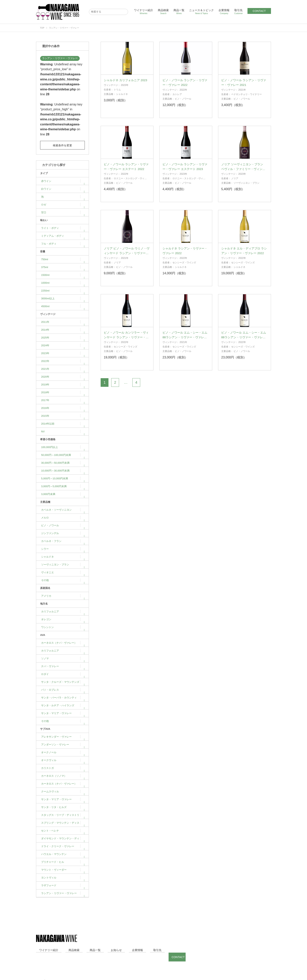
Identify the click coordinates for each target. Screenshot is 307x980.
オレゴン (63, 619)
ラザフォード (63, 885)
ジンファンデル (63, 533)
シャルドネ (63, 557)
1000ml (63, 283)
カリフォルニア (63, 611)
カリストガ (63, 768)
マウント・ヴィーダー (63, 870)
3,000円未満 (63, 494)
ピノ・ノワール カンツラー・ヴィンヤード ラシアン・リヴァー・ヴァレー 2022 (126, 344)
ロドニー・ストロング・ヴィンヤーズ (125, 186)
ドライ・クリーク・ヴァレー (63, 846)
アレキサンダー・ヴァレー (63, 737)
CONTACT (259, 11)
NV (63, 432)
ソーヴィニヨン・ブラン (63, 565)
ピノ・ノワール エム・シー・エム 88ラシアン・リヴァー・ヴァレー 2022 (244, 344)
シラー (63, 549)
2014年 (63, 330)
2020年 (63, 377)
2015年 (63, 416)
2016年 (63, 408)
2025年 (63, 338)
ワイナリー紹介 (144, 12)
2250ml (63, 291)
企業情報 (224, 12)
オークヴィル (63, 760)
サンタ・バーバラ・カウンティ (63, 698)
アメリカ (63, 596)
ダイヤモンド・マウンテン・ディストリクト (63, 840)
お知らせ (94, 950)
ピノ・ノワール (63, 525)
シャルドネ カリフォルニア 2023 (126, 87)
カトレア (177, 101)
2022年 (63, 361)
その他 (63, 580)
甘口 (63, 212)
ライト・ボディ (63, 228)
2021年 (63, 369)
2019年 (63, 385)
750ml (63, 259)
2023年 (63, 353)
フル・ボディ (63, 244)
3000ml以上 (63, 298)
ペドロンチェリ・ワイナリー (247, 101)
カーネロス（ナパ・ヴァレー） (63, 643)
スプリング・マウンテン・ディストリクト (63, 824)
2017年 (63, 400)
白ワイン (63, 189)
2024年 (63, 345)
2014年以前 (63, 424)
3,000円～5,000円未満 (63, 486)
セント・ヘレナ (63, 831)
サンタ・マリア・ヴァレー (63, 713)
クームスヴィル (63, 791)
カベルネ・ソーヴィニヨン (63, 510)
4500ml (63, 306)
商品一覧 (179, 12)
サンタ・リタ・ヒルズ (63, 807)
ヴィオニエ (63, 572)
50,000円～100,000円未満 (63, 455)
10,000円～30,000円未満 (63, 471)
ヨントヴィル (63, 878)
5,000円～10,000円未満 (63, 478)
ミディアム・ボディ (63, 236)
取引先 (238, 12)
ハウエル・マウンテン (63, 854)
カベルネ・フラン (63, 541)
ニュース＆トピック (201, 12)
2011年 (63, 322)
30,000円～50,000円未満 (63, 463)
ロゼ (63, 205)
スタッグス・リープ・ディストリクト (63, 816)
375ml (63, 267)
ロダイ (63, 674)
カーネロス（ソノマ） (63, 776)
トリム (117, 96)
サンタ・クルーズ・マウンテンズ (63, 682)
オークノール (63, 752)
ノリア (235, 185)
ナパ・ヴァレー (63, 666)
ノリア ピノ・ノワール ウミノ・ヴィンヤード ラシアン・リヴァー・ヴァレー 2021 (127, 260)
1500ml (63, 275)
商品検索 (163, 12)
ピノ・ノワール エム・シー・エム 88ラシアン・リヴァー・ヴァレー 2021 (185, 344)
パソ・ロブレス (63, 690)
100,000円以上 (63, 447)
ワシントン (63, 627)
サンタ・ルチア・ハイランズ (63, 705)
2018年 (63, 392)
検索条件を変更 (62, 145)
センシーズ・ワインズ (184, 269)
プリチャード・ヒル (63, 862)
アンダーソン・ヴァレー (63, 745)
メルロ (63, 518)
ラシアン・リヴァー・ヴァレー (60, 58)
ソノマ (63, 658)
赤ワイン (63, 181)
